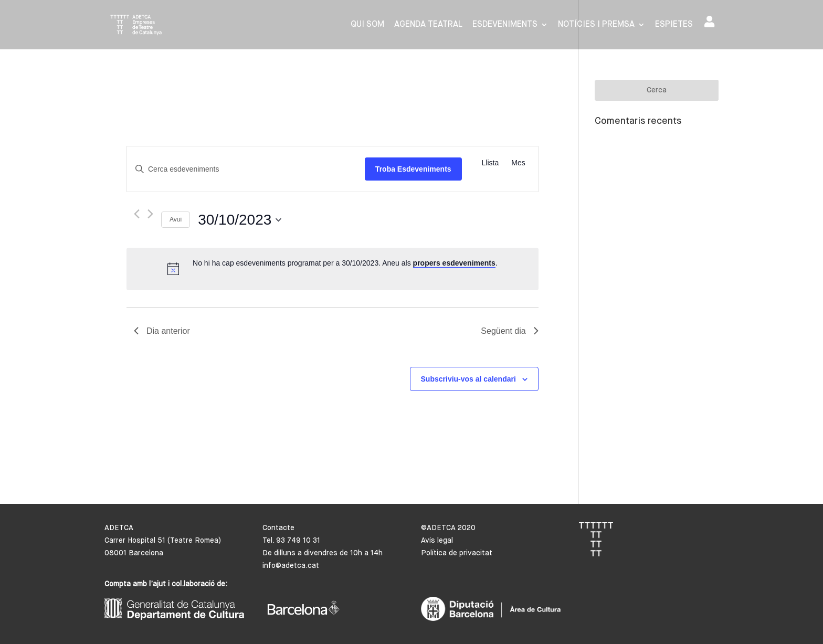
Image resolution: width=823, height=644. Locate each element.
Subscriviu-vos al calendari (468, 379)
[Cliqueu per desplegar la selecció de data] (240, 220)
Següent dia (509, 331)
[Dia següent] (150, 214)
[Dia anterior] (137, 214)
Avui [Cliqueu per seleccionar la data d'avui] (176, 219)
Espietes (674, 25)
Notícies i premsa (596, 25)
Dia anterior (162, 331)
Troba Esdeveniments (413, 169)
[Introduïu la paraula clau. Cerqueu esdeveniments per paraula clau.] (246, 169)
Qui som (367, 25)
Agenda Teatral (428, 25)
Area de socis (709, 22)
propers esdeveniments (454, 263)
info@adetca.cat (291, 566)
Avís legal (437, 541)
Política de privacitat (457, 553)
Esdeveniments (505, 25)
